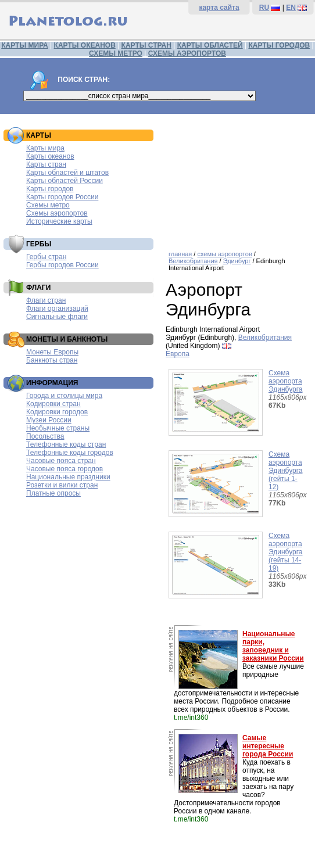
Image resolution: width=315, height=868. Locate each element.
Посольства (45, 436)
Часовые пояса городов (65, 469)
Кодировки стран (53, 404)
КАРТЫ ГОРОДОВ (279, 45)
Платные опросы (53, 493)
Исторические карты (59, 221)
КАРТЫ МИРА (24, 45)
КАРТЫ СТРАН (146, 45)
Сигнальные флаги (57, 317)
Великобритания (193, 261)
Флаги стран (46, 300)
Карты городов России (62, 197)
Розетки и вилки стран (62, 485)
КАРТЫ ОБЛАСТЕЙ (210, 45)
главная (180, 254)
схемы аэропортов (224, 254)
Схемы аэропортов (57, 213)
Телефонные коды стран (66, 444)
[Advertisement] (237, 178)
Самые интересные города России (268, 746)
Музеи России (49, 420)
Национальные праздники (68, 477)
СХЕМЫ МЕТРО (116, 53)
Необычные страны (58, 428)
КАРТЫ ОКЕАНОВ (85, 45)
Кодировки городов (57, 412)
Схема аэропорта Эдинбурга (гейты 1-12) (286, 471)
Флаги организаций (57, 309)
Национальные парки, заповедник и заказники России (273, 646)
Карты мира (45, 148)
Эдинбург (237, 261)
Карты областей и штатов (67, 173)
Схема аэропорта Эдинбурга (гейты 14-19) (286, 552)
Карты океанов (50, 156)
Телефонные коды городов (70, 453)
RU (264, 8)
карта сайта (219, 8)
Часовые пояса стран (61, 461)
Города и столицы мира (64, 396)
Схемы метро (48, 205)
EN (291, 8)
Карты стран (46, 164)
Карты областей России (65, 181)
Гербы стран (46, 257)
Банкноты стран (52, 360)
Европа (178, 354)
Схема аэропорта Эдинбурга (286, 381)
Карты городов (50, 189)
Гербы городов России (62, 265)
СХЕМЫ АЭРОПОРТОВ (187, 53)
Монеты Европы (52, 352)
